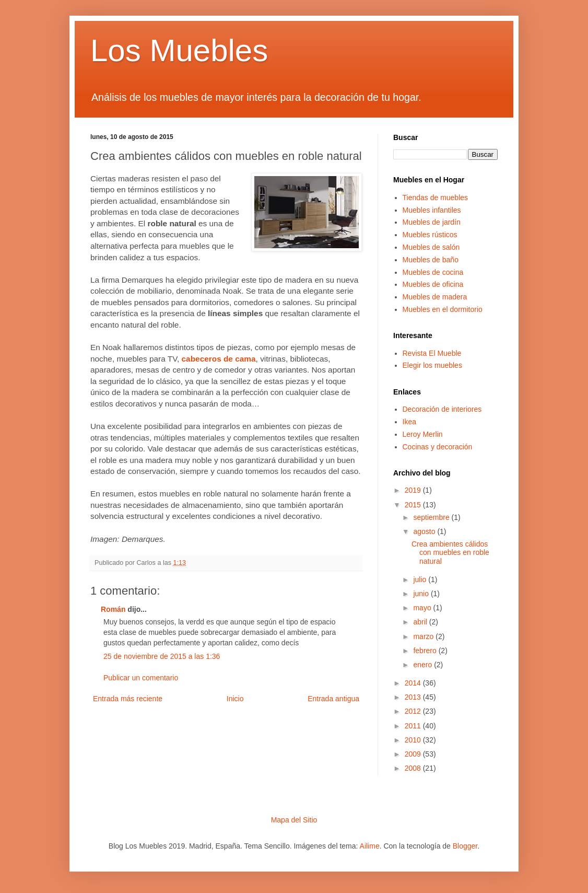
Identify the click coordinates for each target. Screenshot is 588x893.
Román (113, 609)
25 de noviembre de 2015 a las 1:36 (162, 656)
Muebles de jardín (432, 222)
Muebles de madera (435, 297)
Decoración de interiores (442, 409)
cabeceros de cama (219, 359)
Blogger (465, 846)
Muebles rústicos (430, 235)
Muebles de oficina (433, 284)
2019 (414, 490)
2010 (414, 740)
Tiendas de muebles (436, 198)
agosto (425, 531)
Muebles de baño (431, 260)
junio (422, 594)
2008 (414, 768)
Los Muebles (179, 50)
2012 (414, 711)
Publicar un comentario (141, 678)
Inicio (235, 699)
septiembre (432, 517)
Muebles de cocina (433, 272)
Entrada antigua (333, 699)
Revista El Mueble (432, 353)
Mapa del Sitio (294, 820)
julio (421, 579)
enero (424, 665)
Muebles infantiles (432, 210)
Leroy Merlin (423, 434)
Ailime (370, 846)
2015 (414, 505)
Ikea (409, 422)
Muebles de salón (431, 247)
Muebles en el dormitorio (443, 309)
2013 (414, 697)
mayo (423, 608)
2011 (414, 726)
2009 (414, 754)
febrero (426, 651)
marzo (424, 636)
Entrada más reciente (128, 699)
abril (421, 622)
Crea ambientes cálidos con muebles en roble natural (450, 553)
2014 (414, 683)
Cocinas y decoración (438, 447)
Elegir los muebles (432, 365)
